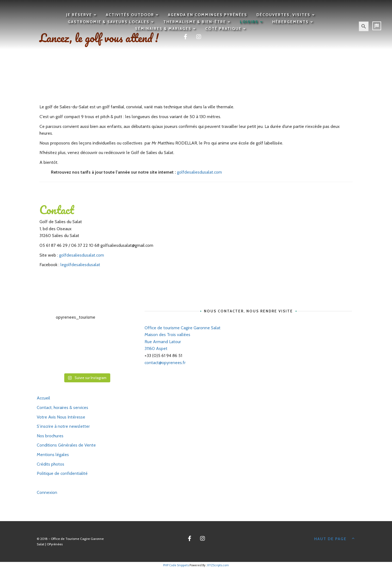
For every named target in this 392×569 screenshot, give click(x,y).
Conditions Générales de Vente (66, 445)
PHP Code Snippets (176, 565)
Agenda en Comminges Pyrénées (208, 15)
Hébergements (290, 22)
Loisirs (249, 22)
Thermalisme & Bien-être (195, 22)
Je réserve (79, 15)
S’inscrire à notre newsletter (63, 426)
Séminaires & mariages (163, 29)
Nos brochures (50, 436)
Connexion (47, 492)
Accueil (43, 398)
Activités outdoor (130, 15)
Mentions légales (53, 455)
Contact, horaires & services (62, 407)
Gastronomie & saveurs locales (109, 22)
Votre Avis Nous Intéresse (61, 417)
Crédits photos (50, 464)
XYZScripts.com (218, 565)
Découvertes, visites (283, 15)
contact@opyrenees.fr (165, 363)
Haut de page (335, 538)
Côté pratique (223, 29)
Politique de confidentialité (62, 473)
